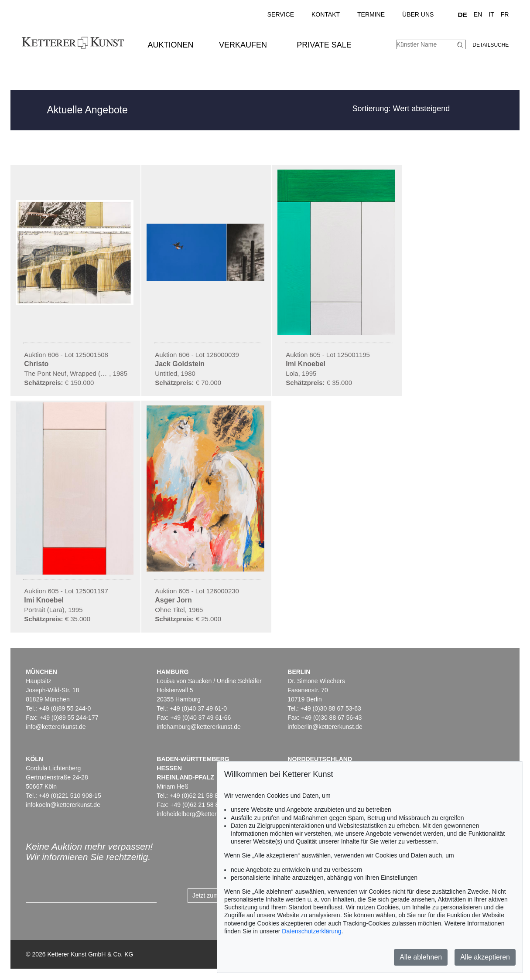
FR (505, 14)
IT (491, 14)
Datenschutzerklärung (311, 931)
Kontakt (326, 14)
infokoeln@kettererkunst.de (63, 805)
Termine (371, 14)
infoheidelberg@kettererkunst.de (201, 814)
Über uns (418, 14)
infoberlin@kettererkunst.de (325, 727)
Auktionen (171, 45)
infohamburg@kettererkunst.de (198, 727)
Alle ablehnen (421, 957)
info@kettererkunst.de (56, 727)
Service (281, 14)
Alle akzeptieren (485, 957)
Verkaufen (243, 45)
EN (478, 14)
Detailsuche (491, 45)
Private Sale (324, 45)
